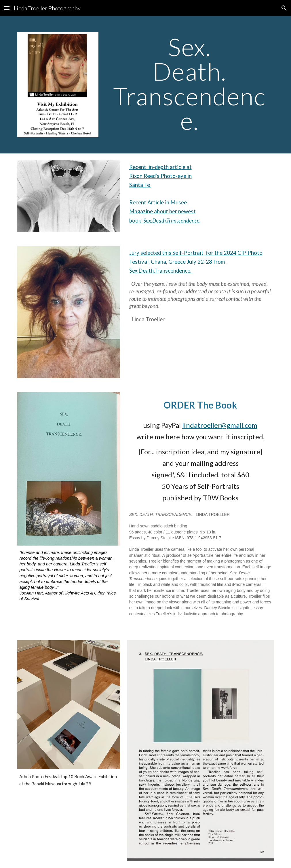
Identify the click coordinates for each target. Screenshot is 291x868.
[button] (7, 8)
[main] (189, 84)
